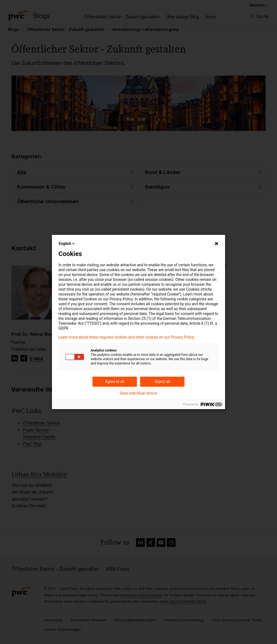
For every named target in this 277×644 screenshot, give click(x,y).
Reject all (162, 382)
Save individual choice (138, 393)
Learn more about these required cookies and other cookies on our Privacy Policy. (127, 337)
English (67, 244)
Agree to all (115, 382)
